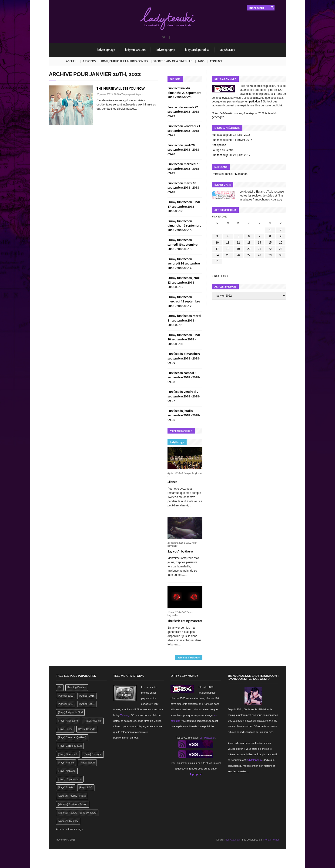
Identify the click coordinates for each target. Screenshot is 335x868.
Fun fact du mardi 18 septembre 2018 (182, 185)
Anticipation (219, 145)
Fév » (225, 276)
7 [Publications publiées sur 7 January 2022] (260, 236)
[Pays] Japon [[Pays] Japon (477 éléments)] (87, 763)
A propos (89, 61)
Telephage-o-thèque (131, 94)
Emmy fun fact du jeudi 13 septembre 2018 (184, 280)
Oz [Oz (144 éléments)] (60, 687)
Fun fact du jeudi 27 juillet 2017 (231, 155)
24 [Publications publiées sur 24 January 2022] (217, 255)
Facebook (170, 37)
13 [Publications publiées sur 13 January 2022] (249, 243)
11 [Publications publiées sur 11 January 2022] (228, 243)
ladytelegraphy (165, 50)
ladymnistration (135, 50)
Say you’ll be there (180, 551)
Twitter (163, 37)
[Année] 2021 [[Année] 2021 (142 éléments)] (87, 704)
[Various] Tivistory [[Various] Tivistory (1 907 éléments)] (68, 821)
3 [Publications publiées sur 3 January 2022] (217, 236)
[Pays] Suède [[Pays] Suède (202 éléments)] (66, 787)
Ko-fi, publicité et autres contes (125, 61)
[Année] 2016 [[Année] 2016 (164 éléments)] (66, 704)
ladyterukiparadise (197, 50)
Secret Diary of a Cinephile (173, 61)
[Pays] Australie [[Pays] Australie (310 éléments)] (93, 721)
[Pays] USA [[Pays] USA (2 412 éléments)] (86, 787)
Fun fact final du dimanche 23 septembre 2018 (184, 93)
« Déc (215, 276)
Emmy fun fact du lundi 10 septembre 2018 (184, 337)
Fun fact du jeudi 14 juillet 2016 (231, 135)
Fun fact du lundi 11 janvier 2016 (232, 140)
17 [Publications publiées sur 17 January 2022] (217, 249)
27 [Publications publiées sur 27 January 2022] (249, 255)
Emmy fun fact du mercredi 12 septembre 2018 (184, 301)
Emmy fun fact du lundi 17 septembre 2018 (184, 204)
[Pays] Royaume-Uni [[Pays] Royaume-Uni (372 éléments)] (70, 779)
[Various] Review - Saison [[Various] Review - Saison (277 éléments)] (73, 804)
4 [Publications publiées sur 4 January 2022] (228, 236)
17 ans (278, 94)
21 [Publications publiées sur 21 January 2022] (260, 249)
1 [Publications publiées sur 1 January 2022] (270, 230)
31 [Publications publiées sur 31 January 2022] (217, 261)
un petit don (253, 102)
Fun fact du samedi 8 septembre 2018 (182, 375)
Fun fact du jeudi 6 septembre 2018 (180, 413)
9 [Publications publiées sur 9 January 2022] (281, 236)
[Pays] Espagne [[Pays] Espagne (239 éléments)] (93, 754)
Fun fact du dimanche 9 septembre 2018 (184, 356)
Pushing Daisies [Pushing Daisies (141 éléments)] (77, 687)
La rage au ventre (223, 150)
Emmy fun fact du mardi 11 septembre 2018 (184, 318)
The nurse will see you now (121, 88)
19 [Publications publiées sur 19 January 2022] (238, 249)
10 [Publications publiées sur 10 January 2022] (217, 243)
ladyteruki (197, 473)
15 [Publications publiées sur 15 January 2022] (270, 243)
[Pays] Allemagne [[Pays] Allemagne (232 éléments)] (68, 721)
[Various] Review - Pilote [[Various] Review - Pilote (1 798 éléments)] (72, 796)
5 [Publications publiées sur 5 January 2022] (238, 236)
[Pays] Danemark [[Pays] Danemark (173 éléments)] (68, 754)
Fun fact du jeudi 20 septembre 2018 (181, 147)
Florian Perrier (271, 840)
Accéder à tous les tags (69, 829)
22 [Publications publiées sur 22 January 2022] (270, 249)
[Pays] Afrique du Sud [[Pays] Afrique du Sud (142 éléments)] (70, 712)
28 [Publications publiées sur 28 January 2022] (260, 255)
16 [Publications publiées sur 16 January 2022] (281, 243)
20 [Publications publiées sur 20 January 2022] (249, 249)
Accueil (72, 61)
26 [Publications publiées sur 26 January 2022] (238, 255)
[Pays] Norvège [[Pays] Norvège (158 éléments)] (67, 771)
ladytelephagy (106, 50)
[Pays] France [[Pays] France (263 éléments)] (66, 763)
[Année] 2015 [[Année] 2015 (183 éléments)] (87, 696)
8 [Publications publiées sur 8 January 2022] (270, 236)
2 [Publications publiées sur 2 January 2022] (281, 230)
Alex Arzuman (232, 840)
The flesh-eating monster (185, 621)
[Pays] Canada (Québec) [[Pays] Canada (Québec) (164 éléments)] (72, 737)
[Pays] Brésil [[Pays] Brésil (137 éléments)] (65, 729)
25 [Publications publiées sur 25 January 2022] (228, 255)
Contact (216, 61)
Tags (201, 61)
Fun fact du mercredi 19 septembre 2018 (184, 166)
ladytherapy (227, 50)
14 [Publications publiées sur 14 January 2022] (260, 243)
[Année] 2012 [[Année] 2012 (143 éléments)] (66, 696)
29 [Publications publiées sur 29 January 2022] (270, 255)
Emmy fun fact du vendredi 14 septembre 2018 (184, 263)
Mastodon (241, 174)
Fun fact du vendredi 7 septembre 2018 (183, 394)
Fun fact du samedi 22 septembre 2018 (183, 109)
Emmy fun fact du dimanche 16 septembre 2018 (184, 225)
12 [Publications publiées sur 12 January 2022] (238, 243)
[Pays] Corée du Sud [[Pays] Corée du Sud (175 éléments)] (70, 746)
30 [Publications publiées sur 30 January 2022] (281, 255)
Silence (172, 482)
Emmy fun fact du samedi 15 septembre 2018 (183, 244)
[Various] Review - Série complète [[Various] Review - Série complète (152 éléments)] (77, 813)
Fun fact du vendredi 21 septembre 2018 (184, 128)
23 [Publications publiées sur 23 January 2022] (281, 249)
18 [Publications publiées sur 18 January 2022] (228, 249)
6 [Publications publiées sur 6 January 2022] (249, 236)
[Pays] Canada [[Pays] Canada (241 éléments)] (87, 729)
